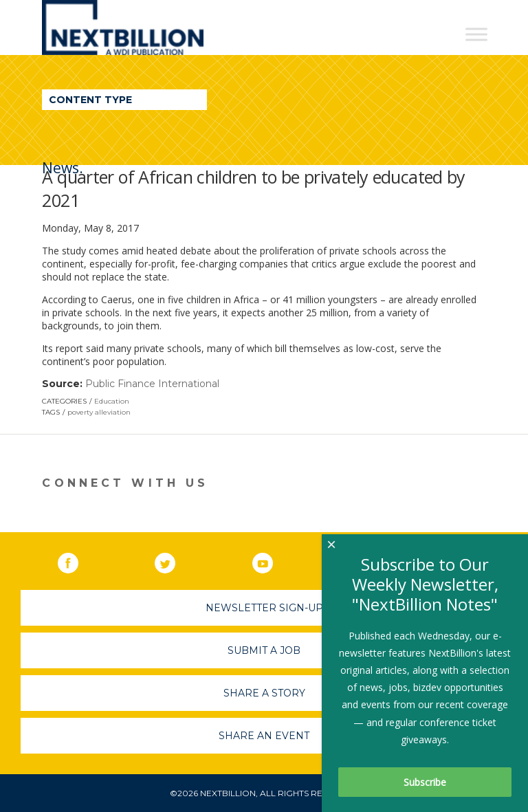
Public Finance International (152, 384)
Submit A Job (264, 650)
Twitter (175, 560)
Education (112, 401)
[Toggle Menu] (476, 34)
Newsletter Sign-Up (264, 608)
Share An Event (264, 736)
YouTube (272, 560)
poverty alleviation (99, 412)
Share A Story (264, 693)
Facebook (78, 560)
